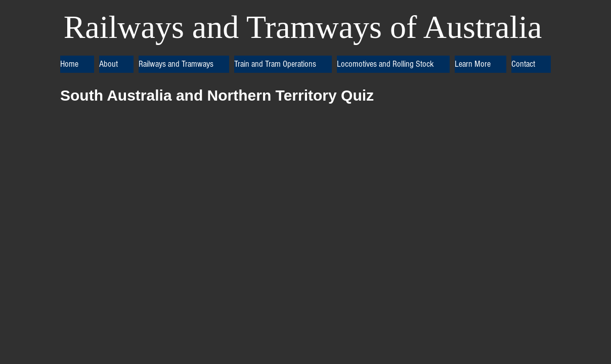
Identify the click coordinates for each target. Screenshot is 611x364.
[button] (116, 64)
